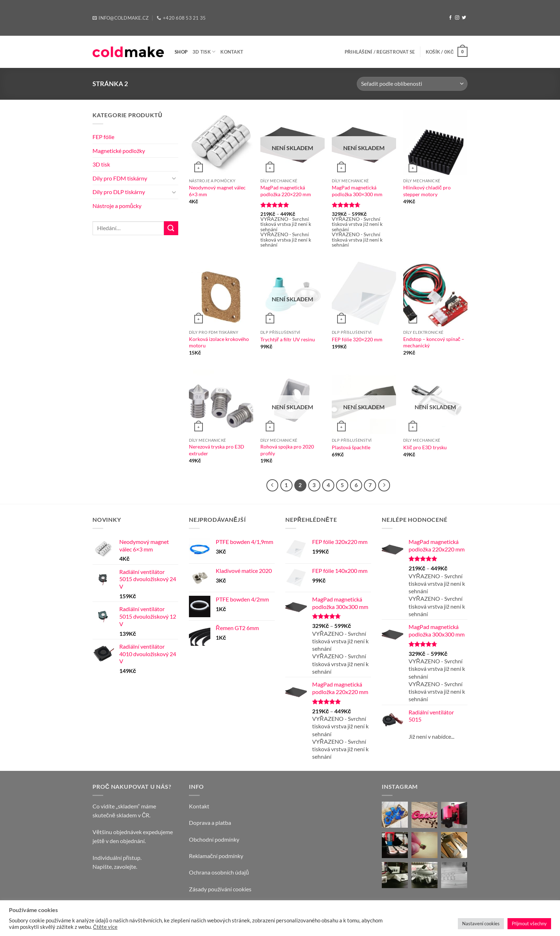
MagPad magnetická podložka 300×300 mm (357, 191)
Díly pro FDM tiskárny (120, 178)
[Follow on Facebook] (450, 18)
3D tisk (204, 52)
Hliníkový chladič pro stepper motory (427, 191)
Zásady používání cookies (220, 889)
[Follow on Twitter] (464, 18)
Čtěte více (105, 927)
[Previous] (272, 485)
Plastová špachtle (351, 447)
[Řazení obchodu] (412, 84)
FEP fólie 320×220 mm (357, 339)
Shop (181, 52)
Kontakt (232, 52)
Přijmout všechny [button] (529, 923)
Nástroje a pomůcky (117, 206)
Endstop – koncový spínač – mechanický (434, 342)
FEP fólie (103, 137)
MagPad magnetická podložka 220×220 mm (286, 191)
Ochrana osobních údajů (219, 872)
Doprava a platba (210, 823)
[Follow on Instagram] (457, 18)
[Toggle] (174, 178)
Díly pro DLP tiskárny (119, 192)
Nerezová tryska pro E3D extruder (217, 450)
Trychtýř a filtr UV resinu (288, 339)
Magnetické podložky (119, 151)
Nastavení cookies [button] (481, 923)
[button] (380, 52)
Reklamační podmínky (216, 856)
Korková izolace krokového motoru (219, 342)
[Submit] (171, 228)
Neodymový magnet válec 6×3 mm (217, 191)
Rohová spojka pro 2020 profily (287, 450)
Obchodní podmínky (214, 839)
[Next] (384, 485)
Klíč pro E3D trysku (425, 447)
